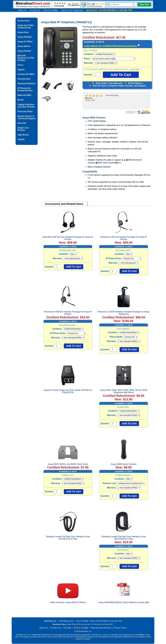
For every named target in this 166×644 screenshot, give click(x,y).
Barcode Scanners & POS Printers (26, 58)
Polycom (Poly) (25, 111)
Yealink (21, 139)
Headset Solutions (27, 84)
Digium (21, 70)
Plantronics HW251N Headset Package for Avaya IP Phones (68, 313)
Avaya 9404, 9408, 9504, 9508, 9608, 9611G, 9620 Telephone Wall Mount (124, 391)
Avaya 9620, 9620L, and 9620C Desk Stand (68, 464)
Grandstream (24, 79)
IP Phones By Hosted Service (25, 89)
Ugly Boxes (23, 135)
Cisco (20, 65)
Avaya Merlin (24, 46)
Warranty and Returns (101, 628)
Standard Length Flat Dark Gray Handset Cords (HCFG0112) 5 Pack (68, 538)
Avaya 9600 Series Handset (124, 464)
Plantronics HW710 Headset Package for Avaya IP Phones (124, 238)
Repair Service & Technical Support (26, 117)
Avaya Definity (25, 37)
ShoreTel (22, 123)
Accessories (24, 21)
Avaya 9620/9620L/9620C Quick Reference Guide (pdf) (124, 602)
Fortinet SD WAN (26, 74)
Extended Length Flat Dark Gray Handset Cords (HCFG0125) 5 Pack (124, 538)
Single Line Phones (23, 129)
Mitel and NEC (25, 95)
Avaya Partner (24, 51)
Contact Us (35, 10)
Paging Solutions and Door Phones (26, 106)
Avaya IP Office (25, 42)
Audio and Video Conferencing (26, 26)
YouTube (67, 628)
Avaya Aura (23, 32)
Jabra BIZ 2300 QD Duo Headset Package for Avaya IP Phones (68, 238)
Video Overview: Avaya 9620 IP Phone (68, 602)
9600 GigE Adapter (106, 163)
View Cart (144, 4)
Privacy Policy (120, 628)
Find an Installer (51, 10)
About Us (22, 10)
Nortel (20, 100)
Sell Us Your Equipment (72, 10)
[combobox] (122, 5)
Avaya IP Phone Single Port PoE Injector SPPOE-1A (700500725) (68, 391)
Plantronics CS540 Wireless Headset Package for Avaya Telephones (124, 313)
